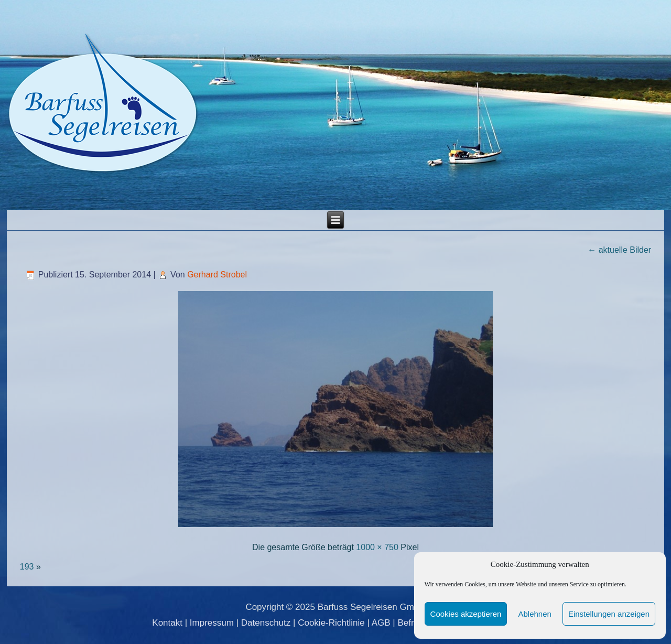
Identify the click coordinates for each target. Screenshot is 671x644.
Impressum (212, 623)
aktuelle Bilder (619, 250)
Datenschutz (266, 623)
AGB (381, 623)
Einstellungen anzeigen (609, 614)
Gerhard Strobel (217, 275)
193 (27, 567)
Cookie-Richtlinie (331, 623)
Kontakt (167, 623)
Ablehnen (534, 614)
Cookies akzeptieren (466, 614)
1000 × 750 (377, 547)
